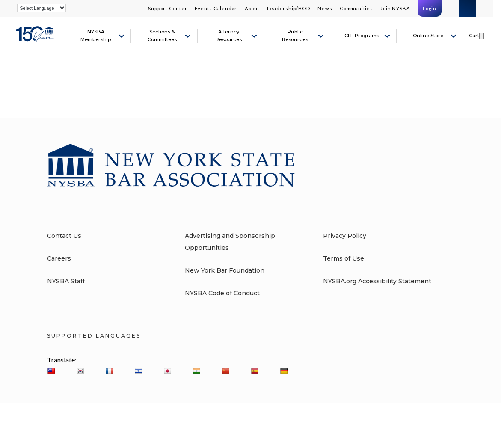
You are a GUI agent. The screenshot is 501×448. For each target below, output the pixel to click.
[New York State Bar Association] (36, 39)
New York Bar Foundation (225, 270)
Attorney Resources (229, 36)
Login (430, 8)
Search (467, 9)
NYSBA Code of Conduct (222, 293)
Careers (59, 258)
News (325, 8)
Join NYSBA (395, 8)
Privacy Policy (345, 236)
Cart (474, 36)
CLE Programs (362, 36)
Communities (356, 8)
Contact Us (64, 236)
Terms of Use (344, 258)
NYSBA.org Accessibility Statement (377, 281)
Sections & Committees (162, 36)
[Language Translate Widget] (42, 8)
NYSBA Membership (96, 36)
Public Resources (295, 36)
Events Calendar (216, 8)
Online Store (428, 36)
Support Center (167, 8)
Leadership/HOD (288, 8)
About (252, 8)
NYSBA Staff (66, 281)
